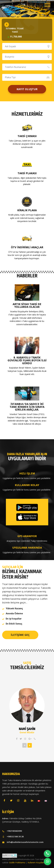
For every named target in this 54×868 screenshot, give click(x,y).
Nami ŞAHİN (27, 729)
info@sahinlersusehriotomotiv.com (23, 842)
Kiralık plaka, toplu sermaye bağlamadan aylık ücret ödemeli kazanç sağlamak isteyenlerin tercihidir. (27, 218)
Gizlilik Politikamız (17, 862)
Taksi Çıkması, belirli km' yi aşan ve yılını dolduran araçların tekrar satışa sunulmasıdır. (27, 144)
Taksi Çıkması (27, 136)
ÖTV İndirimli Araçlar (27, 247)
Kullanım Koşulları (36, 862)
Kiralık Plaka (27, 210)
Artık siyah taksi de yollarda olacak (27, 306)
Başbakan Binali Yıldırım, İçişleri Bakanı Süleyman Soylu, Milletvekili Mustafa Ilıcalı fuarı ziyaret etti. (27, 371)
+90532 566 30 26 (13, 837)
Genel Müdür (27, 732)
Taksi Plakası (27, 173)
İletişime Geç (20, 635)
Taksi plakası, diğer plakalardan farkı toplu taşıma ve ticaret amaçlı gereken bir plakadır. (27, 181)
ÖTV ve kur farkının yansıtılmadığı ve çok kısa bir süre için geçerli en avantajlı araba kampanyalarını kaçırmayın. (27, 255)
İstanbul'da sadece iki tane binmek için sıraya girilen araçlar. (27, 407)
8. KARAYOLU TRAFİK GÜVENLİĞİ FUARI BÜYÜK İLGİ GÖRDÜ (27, 360)
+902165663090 (12, 831)
